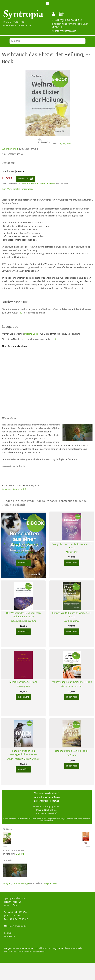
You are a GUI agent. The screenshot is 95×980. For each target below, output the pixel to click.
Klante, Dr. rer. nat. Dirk (72, 686)
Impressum (9, 936)
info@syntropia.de (66, 31)
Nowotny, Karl (23, 686)
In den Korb (25, 179)
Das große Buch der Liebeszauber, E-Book (72, 546)
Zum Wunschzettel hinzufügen (17, 189)
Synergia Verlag (10, 149)
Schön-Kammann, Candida (23, 621)
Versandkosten (65, 948)
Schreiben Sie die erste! (14, 489)
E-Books (20, 854)
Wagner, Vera (64, 143)
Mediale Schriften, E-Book (23, 682)
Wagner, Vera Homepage (16, 883)
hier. (56, 339)
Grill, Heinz (72, 755)
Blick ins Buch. (31, 334)
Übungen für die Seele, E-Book (72, 751)
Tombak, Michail (72, 621)
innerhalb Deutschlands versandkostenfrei (38, 183)
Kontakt (8, 933)
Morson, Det (72, 552)
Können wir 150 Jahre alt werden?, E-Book (72, 615)
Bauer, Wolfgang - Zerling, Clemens (23, 759)
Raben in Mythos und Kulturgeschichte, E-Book (23, 753)
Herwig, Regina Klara (23, 552)
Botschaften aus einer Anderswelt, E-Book (23, 546)
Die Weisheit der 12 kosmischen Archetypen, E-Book (23, 615)
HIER (21, 313)
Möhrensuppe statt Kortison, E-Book (72, 682)
